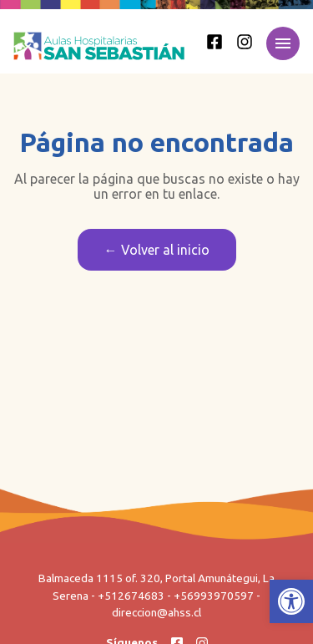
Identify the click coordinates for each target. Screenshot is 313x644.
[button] (291, 601)
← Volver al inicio (157, 250)
